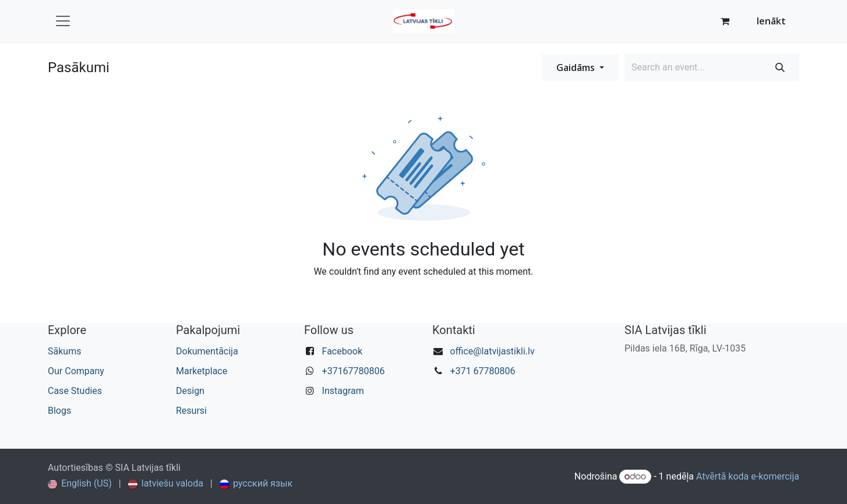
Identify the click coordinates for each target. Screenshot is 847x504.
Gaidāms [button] (577, 68)
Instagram (343, 391)
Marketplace (202, 371)
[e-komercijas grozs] (725, 21)
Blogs (59, 411)
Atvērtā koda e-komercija (748, 476)
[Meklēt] (780, 68)
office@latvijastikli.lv (493, 351)
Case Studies (75, 391)
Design (190, 391)
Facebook (342, 351)
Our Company (76, 371)
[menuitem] (80, 484)
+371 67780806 (483, 371)
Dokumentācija (207, 351)
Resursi (191, 411)
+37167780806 (354, 371)
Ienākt (771, 21)
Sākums (64, 351)
